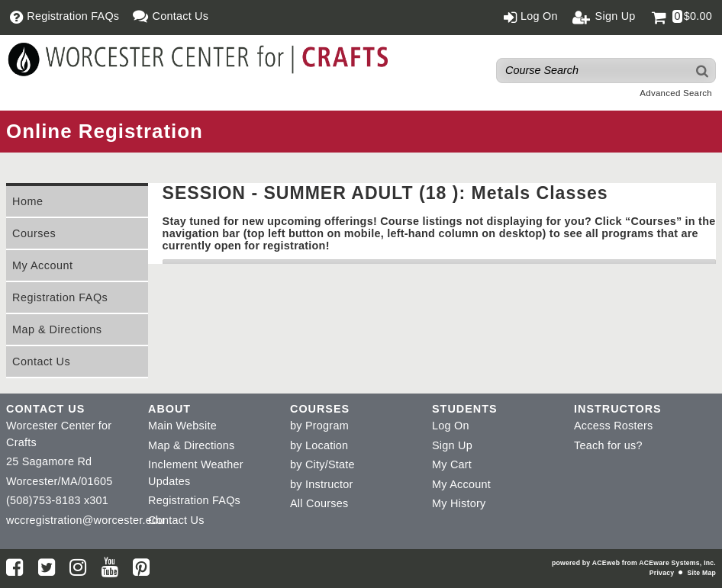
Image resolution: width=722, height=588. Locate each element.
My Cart (452, 464)
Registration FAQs (60, 297)
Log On (451, 426)
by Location (319, 445)
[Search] (703, 71)
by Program (319, 426)
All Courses (319, 503)
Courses (34, 233)
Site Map (702, 573)
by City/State (322, 464)
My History (459, 503)
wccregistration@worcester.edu (85, 520)
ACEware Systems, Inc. (677, 563)
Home (27, 201)
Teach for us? (608, 445)
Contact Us (41, 361)
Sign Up (452, 445)
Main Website (182, 426)
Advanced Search (676, 93)
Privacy (662, 573)
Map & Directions (57, 329)
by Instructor (321, 484)
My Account (42, 265)
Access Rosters (613, 426)
